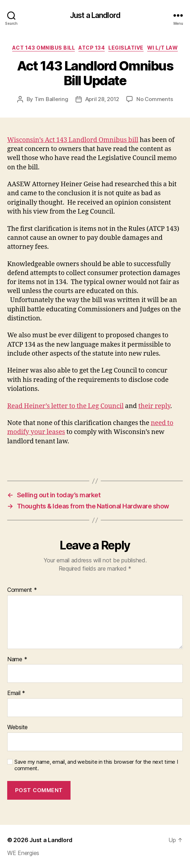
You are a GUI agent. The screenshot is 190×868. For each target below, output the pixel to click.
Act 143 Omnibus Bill (44, 48)
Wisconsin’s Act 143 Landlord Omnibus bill (73, 140)
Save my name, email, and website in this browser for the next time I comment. (96, 765)
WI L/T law (162, 48)
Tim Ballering (51, 99)
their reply (154, 406)
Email (16, 693)
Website (17, 727)
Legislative (126, 48)
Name (17, 659)
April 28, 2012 (102, 99)
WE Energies (23, 853)
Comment (22, 590)
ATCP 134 (92, 48)
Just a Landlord (95, 15)
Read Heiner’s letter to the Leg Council (65, 406)
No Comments (155, 99)
